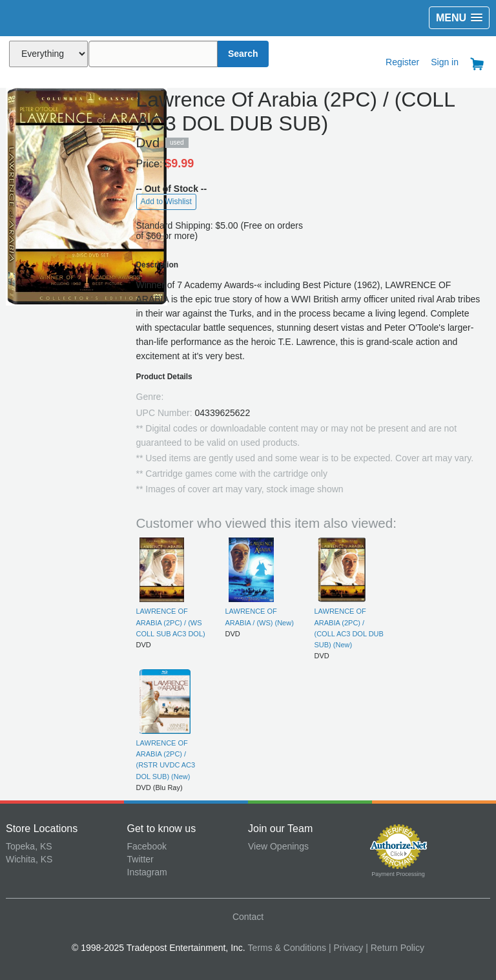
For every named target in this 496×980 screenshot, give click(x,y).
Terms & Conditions (287, 948)
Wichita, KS (29, 859)
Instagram (147, 872)
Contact (248, 917)
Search (243, 54)
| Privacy (346, 948)
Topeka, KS (29, 846)
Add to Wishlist (166, 202)
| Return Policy (395, 948)
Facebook (147, 846)
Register (402, 62)
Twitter (140, 859)
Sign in (445, 62)
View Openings (278, 846)
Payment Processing (398, 874)
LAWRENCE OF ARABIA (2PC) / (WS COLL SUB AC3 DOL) (171, 622)
